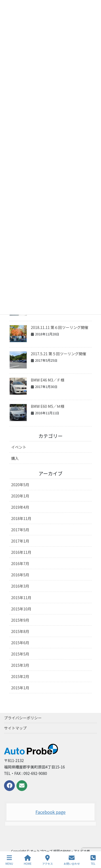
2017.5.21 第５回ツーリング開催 (59, 354)
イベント (19, 447)
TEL (93, 860)
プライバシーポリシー (23, 718)
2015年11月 (21, 598)
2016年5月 (20, 575)
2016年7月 (20, 563)
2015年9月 (20, 620)
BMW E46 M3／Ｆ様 (48, 380)
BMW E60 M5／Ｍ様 (48, 406)
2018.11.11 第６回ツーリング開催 (60, 327)
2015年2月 (20, 676)
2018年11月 (21, 518)
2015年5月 (20, 654)
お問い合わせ (72, 860)
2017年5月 (20, 530)
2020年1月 (20, 496)
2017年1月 (20, 541)
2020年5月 (20, 485)
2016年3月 (20, 586)
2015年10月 (21, 609)
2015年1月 (20, 688)
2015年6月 (20, 643)
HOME (28, 860)
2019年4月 (20, 507)
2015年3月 (20, 665)
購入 (15, 458)
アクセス (48, 860)
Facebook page (51, 812)
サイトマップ (15, 728)
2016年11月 (21, 552)
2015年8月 (20, 631)
